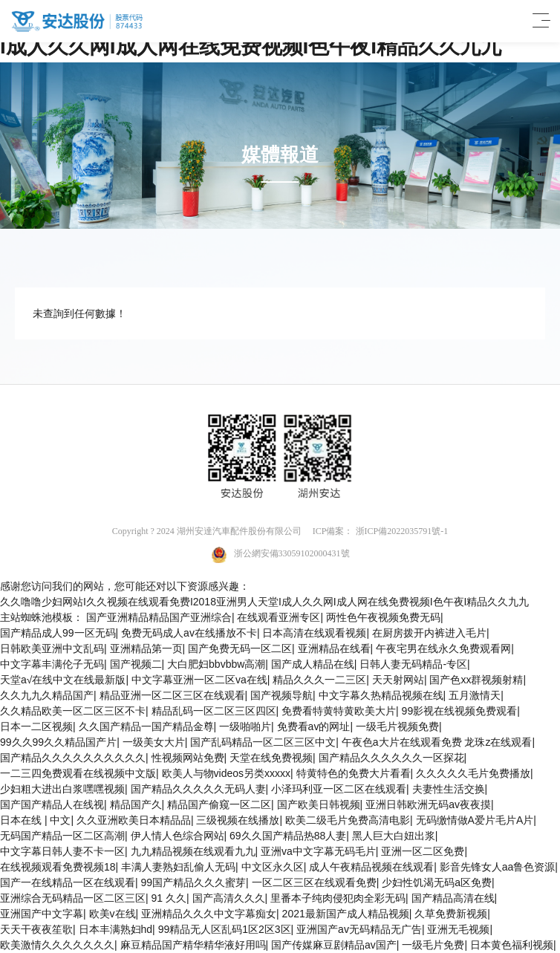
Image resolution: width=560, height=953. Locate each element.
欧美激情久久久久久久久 (57, 945)
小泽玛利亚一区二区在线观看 (339, 789)
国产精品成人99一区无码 (58, 633)
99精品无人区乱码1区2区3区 (225, 929)
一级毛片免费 (433, 945)
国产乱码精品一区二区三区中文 (263, 742)
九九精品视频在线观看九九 (193, 851)
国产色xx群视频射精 (476, 680)
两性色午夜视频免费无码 (383, 617)
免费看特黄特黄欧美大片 (339, 711)
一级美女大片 (154, 742)
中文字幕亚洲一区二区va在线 (199, 680)
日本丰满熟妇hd (116, 929)
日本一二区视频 (36, 726)
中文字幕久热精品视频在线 (381, 695)
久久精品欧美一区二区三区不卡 (73, 711)
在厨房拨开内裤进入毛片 (429, 633)
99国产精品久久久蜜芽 (194, 882)
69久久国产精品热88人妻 (288, 836)
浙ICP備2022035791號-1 (402, 531)
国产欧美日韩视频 (319, 804)
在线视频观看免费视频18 (58, 867)
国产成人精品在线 (313, 664)
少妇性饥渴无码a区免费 (437, 882)
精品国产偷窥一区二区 (219, 804)
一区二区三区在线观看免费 (314, 882)
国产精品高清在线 (453, 898)
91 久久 (169, 898)
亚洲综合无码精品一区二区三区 (73, 898)
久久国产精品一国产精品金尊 (146, 726)
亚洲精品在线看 (334, 648)
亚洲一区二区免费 (423, 851)
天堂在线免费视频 (271, 758)
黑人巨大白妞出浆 (394, 836)
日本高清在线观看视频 (314, 633)
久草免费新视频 (451, 914)
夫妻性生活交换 (449, 789)
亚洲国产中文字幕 (42, 914)
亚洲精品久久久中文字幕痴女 (209, 914)
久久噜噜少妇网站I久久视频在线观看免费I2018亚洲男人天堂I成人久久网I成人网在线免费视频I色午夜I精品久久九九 (264, 602)
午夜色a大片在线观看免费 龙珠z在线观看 (437, 742)
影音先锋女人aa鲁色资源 (498, 867)
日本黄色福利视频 (512, 945)
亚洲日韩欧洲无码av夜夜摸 (428, 804)
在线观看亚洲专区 (279, 617)
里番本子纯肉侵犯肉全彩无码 (338, 898)
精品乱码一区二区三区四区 (214, 711)
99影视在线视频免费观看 (460, 711)
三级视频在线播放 (238, 820)
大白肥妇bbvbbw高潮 (216, 664)
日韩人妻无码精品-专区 (413, 664)
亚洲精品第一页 (146, 648)
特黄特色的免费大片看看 (354, 773)
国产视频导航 (281, 695)
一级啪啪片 (245, 726)
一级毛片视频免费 (397, 726)
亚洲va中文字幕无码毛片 (318, 851)
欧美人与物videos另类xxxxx (226, 773)
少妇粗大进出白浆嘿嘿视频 (62, 789)
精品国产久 (136, 804)
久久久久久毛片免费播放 (473, 773)
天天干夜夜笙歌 (36, 929)
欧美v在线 (113, 914)
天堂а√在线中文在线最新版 (63, 680)
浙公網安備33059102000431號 (280, 555)
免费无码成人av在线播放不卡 (189, 633)
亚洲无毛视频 (458, 929)
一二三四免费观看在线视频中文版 (78, 773)
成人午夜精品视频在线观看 (371, 867)
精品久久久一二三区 (319, 680)
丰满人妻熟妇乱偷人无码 (178, 867)
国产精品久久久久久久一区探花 (391, 758)
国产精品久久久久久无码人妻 (198, 789)
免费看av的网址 (314, 726)
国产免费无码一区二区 (240, 648)
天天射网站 (398, 680)
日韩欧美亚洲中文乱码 (52, 648)
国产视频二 (136, 664)
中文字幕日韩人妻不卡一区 (62, 851)
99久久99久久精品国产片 (58, 742)
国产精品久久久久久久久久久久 (73, 758)
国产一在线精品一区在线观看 (68, 882)
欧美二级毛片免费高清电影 (348, 820)
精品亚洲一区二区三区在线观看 (172, 695)
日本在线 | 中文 (35, 820)
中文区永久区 (273, 867)
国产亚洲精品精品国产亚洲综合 (159, 617)
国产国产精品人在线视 (52, 804)
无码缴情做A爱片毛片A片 (475, 820)
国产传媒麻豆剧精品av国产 (334, 945)
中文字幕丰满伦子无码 (52, 664)
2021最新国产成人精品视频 (346, 914)
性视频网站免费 (188, 758)
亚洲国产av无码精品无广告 (359, 929)
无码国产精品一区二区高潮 (62, 836)
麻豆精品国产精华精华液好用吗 (193, 945)
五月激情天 (475, 695)
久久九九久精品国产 (47, 695)
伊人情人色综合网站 (178, 836)
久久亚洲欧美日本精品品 (134, 820)
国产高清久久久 (229, 898)
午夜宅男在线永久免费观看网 (443, 648)
